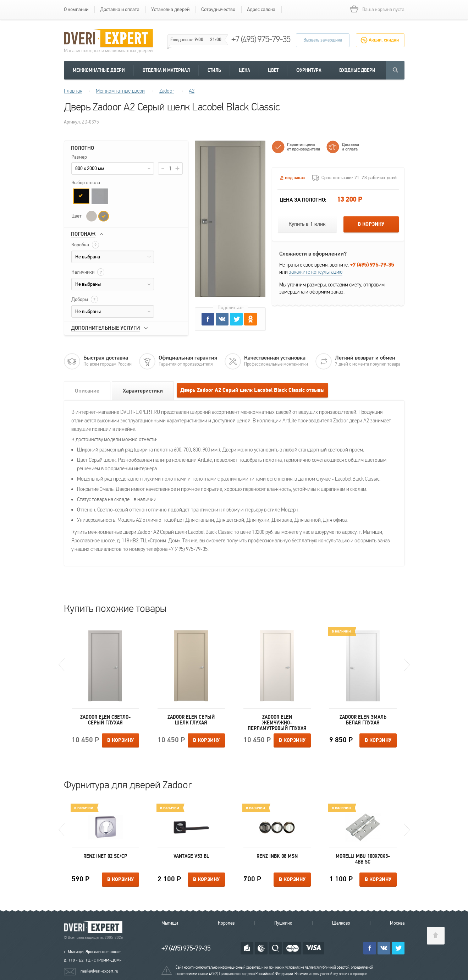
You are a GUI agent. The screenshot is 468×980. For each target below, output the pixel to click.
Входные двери (357, 70)
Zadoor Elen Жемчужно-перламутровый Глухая (277, 723)
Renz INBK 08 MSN (277, 856)
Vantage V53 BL (191, 856)
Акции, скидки (384, 40)
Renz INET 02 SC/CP (105, 856)
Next (407, 665)
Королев (226, 923)
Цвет (273, 70)
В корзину (371, 224)
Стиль (214, 70)
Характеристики (143, 391)
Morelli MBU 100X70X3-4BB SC (363, 859)
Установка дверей (170, 9)
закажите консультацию (316, 272)
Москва (397, 923)
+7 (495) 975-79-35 (261, 39)
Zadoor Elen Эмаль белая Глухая (363, 720)
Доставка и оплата (120, 9)
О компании (76, 9)
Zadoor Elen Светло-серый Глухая (105, 720)
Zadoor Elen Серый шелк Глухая (191, 720)
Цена (244, 70)
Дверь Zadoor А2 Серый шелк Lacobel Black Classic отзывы (252, 390)
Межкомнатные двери (99, 70)
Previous (62, 665)
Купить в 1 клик (307, 224)
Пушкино (283, 923)
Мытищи (170, 923)
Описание (87, 391)
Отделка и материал (166, 70)
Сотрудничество (218, 9)
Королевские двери (94, 927)
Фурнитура (309, 70)
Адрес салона (261, 9)
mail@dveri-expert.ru (99, 971)
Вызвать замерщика (323, 40)
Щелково (341, 923)
